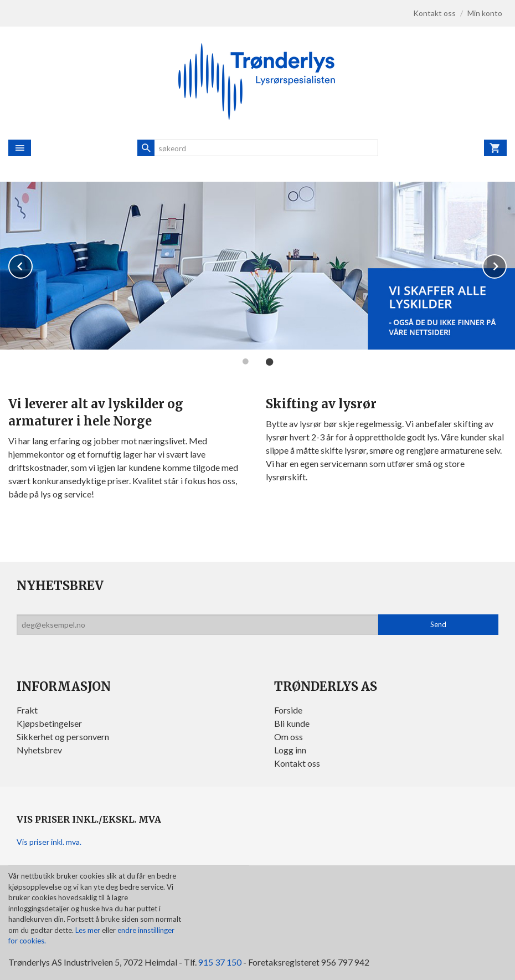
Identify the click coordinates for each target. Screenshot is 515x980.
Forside (288, 710)
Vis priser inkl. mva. (49, 842)
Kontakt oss (297, 763)
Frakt (27, 710)
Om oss (289, 737)
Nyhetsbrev (39, 750)
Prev (32, 265)
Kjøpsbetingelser (49, 723)
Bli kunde (292, 723)
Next (506, 265)
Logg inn (290, 750)
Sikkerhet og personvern (63, 737)
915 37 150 (220, 962)
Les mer (89, 930)
